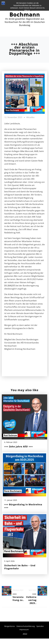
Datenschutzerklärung (26, 626)
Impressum (24, 629)
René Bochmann (25, 11)
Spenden (40, 626)
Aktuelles (30, 117)
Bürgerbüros (10, 626)
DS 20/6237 (9, 286)
